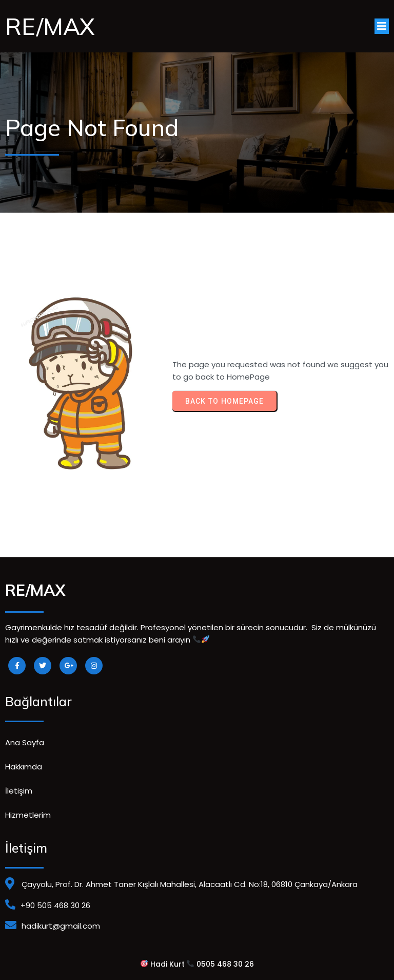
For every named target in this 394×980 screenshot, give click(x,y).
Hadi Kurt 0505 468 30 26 (198, 964)
